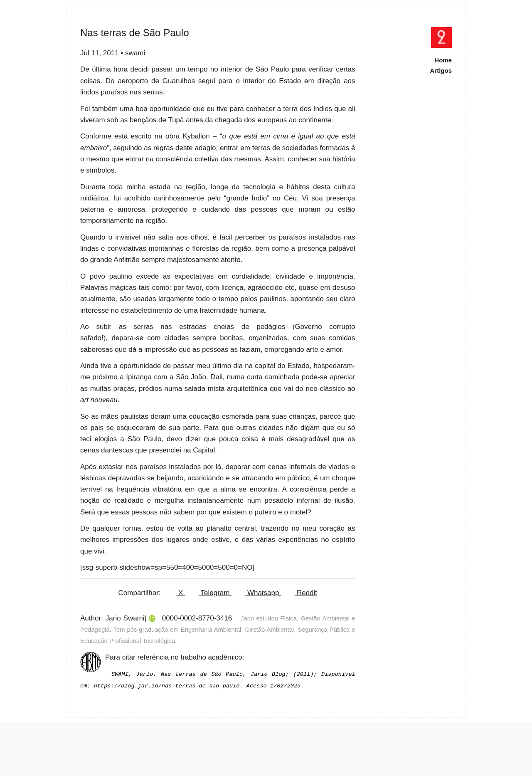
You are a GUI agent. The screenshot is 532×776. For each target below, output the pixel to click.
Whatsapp (263, 593)
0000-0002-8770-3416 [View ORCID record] (197, 618)
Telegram (215, 593)
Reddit (306, 593)
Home (443, 60)
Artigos (441, 70)
